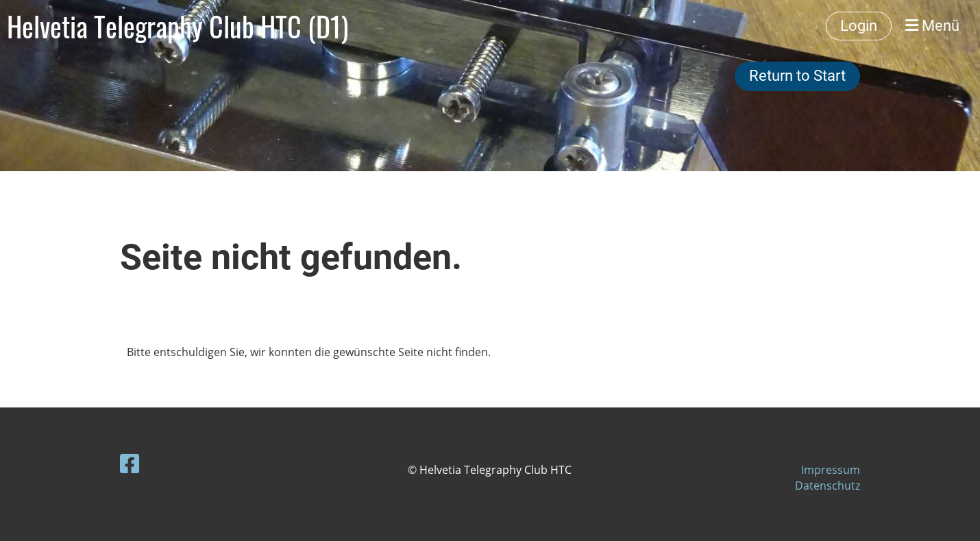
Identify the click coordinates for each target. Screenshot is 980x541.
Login (859, 26)
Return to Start (797, 76)
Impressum (831, 470)
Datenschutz (828, 486)
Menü (932, 26)
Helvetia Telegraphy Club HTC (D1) (177, 26)
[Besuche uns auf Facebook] (130, 463)
